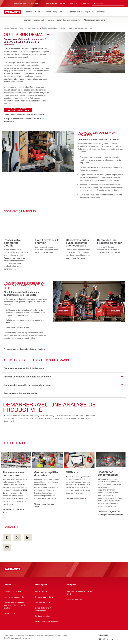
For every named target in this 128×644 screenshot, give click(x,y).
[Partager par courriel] (7, 547)
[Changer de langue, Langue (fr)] (63, 3)
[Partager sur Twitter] (17, 537)
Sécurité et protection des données (22, 635)
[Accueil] (12, 12)
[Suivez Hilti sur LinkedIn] (108, 639)
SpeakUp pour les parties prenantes (17, 638)
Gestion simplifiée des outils (44, 505)
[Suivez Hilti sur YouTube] (112, 639)
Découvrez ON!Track (75, 498)
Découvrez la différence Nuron (13, 511)
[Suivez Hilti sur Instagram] (104, 639)
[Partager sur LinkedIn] (28, 537)
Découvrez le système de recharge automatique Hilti (110, 513)
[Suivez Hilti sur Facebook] (100, 639)
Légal (6, 635)
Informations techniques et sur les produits (52, 635)
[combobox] (108, 3)
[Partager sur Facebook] (7, 537)
